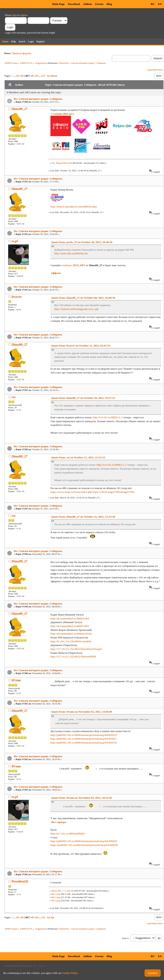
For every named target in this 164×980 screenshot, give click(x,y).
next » (161, 70)
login (14, 15)
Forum (99, 4)
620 (43, 76)
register (24, 15)
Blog (109, 4)
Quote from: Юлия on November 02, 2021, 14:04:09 (82, 712)
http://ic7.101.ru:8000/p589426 (68, 834)
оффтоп (56, 273)
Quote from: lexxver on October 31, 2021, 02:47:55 (81, 346)
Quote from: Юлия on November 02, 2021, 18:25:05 (82, 798)
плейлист (73, 265)
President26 (20, 881)
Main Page (58, 4)
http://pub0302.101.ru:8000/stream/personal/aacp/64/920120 (84, 743)
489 (36, 76)
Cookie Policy (70, 973)
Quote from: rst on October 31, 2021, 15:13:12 (78, 457)
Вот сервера (59, 822)
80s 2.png (56, 897)
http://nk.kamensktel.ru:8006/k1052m (71, 634)
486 (22, 76)
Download (74, 4)
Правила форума (22, 53)
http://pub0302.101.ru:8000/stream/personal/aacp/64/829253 (84, 735)
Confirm (153, 973)
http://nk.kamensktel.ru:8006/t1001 (70, 626)
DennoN (63, 63)
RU (153, 4)
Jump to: (126, 938)
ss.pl (15, 241)
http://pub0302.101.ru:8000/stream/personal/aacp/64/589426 (84, 841)
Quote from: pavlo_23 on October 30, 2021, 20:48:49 (82, 242)
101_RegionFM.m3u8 (61, 163)
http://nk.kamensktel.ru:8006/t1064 (70, 618)
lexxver (17, 297)
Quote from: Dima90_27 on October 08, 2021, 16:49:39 (83, 298)
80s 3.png (56, 900)
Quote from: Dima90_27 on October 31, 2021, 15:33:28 (83, 517)
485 (18, 76)
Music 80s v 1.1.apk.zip (62, 891)
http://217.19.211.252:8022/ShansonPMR (73, 657)
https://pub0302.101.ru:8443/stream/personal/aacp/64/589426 (84, 845)
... (15, 76)
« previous (152, 70)
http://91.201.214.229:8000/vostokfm (71, 641)
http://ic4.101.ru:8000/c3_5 (108, 417)
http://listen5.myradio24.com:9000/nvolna (73, 207)
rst (14, 397)
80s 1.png (56, 894)
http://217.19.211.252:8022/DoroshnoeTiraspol (76, 649)
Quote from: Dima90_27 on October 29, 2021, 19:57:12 (83, 398)
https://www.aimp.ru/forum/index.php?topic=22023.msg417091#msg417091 (92, 492)
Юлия (16, 680)
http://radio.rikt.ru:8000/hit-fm (71, 253)
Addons (88, 4)
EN (160, 4)
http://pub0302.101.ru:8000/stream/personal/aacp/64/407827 (84, 739)
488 (32, 76)
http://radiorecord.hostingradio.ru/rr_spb (76, 309)
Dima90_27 (20, 109)
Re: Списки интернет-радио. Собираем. (38, 99)
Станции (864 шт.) (62, 114)
